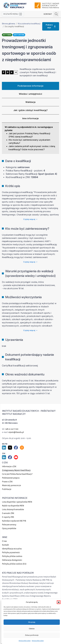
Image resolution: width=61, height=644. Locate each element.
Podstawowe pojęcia (11, 478)
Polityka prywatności (11, 553)
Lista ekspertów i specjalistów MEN (17, 502)
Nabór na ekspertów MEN (13, 506)
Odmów (32, 629)
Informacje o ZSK (9, 467)
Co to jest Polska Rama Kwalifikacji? (17, 474)
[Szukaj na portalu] (56, 14)
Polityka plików (12, 556)
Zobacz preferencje (32, 635)
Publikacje (7, 489)
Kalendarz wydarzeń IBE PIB (14, 521)
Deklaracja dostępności (12, 560)
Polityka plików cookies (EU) (14, 564)
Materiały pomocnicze (11, 485)
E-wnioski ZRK (8, 513)
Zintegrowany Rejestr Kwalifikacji (16, 470)
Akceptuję (32, 622)
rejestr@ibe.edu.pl (16, 432)
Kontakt (48, 14)
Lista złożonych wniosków (13, 510)
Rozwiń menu (13, 14)
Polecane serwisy (9, 525)
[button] (59, 602)
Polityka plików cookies (25, 641)
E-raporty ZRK (8, 517)
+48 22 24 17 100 (12, 429)
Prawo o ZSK (7, 482)
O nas (4, 541)
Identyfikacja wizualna (12, 549)
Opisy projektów (9, 528)
